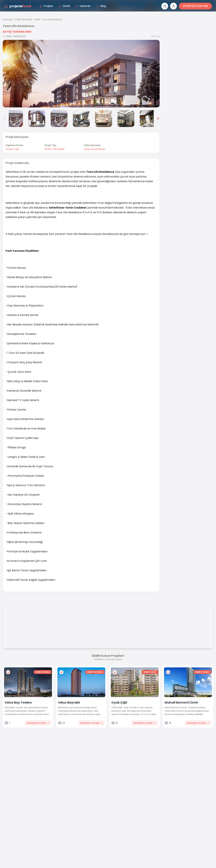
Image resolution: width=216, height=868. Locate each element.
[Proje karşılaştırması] (165, 6)
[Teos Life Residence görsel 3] (37, 119)
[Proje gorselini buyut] (81, 74)
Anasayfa (8, 20)
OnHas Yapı (12, 149)
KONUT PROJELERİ (24, 20)
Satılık (64, 6)
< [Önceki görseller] (4, 119)
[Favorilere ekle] (8, 672)
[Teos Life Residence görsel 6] (104, 119)
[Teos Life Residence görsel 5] (81, 119)
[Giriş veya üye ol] (173, 6)
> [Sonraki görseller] (158, 119)
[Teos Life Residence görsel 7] (126, 119)
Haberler (83, 6)
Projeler (46, 6)
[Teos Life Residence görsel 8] (148, 119)
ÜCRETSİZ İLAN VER (195, 6)
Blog (101, 6)
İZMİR (37, 20)
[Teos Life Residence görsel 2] (15, 119)
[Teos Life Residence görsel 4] (59, 119)
